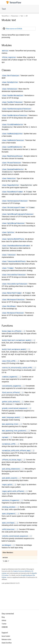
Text (4, 9)
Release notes (6, 639)
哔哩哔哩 (5, 627)
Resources (15, 16)
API (27, 16)
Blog (3, 617)
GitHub (4, 620)
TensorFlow (5, 16)
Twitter (4, 624)
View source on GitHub (12, 29)
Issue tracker (6, 636)
